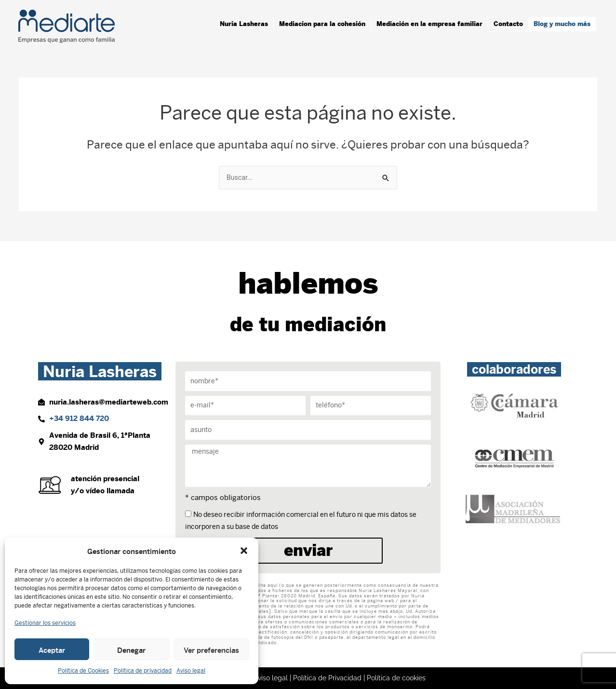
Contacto (508, 24)
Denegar (131, 649)
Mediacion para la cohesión (322, 24)
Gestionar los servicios (45, 623)
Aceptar (52, 649)
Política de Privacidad (327, 678)
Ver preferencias (211, 649)
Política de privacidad (143, 671)
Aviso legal (191, 671)
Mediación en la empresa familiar (429, 24)
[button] (244, 551)
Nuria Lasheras (244, 24)
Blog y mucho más (562, 24)
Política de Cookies (83, 671)
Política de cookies (398, 678)
